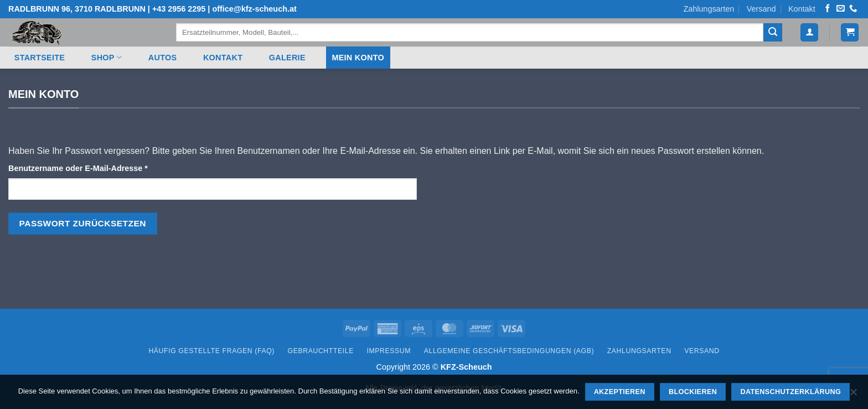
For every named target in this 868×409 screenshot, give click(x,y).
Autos (163, 58)
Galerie (287, 58)
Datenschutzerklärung (790, 392)
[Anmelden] (809, 32)
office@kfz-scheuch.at (254, 9)
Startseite (40, 58)
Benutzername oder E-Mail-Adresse (100, 167)
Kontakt (802, 9)
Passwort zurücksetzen (83, 223)
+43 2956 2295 (179, 9)
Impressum (389, 351)
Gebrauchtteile (321, 351)
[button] (850, 32)
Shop (107, 57)
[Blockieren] (853, 395)
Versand (761, 9)
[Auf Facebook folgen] (828, 9)
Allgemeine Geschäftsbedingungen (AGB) (509, 351)
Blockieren (693, 392)
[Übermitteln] (773, 33)
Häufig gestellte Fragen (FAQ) (211, 351)
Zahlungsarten (709, 9)
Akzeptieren (620, 392)
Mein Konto (358, 58)
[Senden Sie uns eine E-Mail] (840, 9)
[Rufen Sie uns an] (853, 9)
